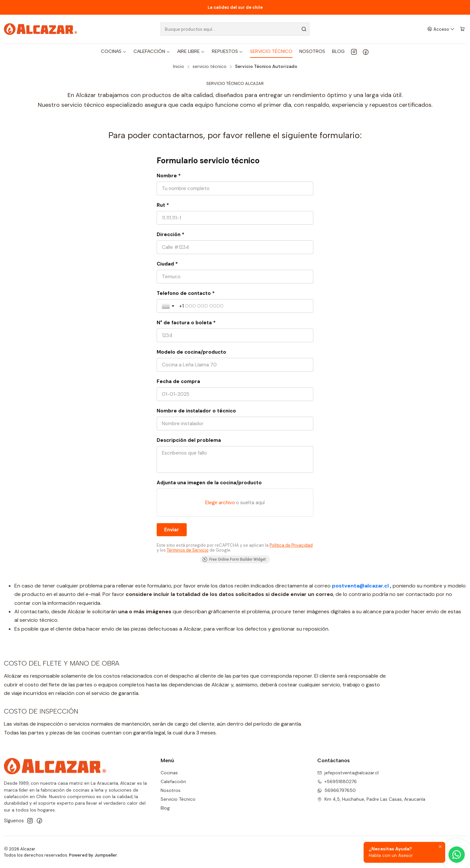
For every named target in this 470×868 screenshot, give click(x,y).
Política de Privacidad (291, 545)
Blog (165, 808)
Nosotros (171, 790)
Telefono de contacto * (186, 293)
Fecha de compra (178, 381)
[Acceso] (441, 29)
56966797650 (337, 790)
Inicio (179, 67)
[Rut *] (235, 218)
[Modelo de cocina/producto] (235, 365)
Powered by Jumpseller (93, 855)
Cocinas (169, 773)
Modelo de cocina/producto (191, 352)
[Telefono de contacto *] (244, 306)
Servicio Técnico (178, 799)
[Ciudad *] (235, 277)
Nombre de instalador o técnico (196, 411)
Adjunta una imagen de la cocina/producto (209, 483)
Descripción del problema (189, 440)
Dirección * (171, 234)
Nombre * (169, 176)
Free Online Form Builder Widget (234, 559)
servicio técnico (210, 67)
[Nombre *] (235, 188)
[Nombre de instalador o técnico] (235, 424)
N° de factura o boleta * (186, 323)
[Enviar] (172, 530)
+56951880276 (337, 781)
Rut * (163, 205)
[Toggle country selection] (169, 306)
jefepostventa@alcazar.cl (348, 773)
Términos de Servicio (188, 550)
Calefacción (173, 781)
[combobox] (235, 29)
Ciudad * (167, 264)
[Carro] (462, 29)
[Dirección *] (235, 247)
